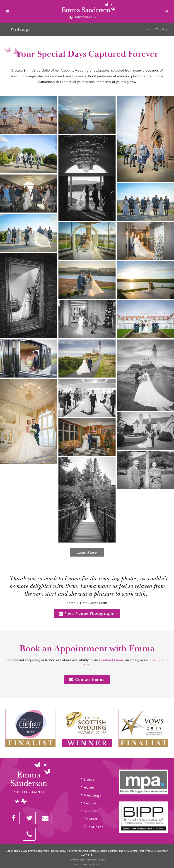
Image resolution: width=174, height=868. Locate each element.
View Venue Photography (87, 613)
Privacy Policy (96, 860)
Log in (97, 864)
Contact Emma (87, 680)
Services (91, 811)
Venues (90, 803)
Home (147, 29)
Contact (91, 819)
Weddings (92, 795)
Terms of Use (77, 860)
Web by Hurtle (82, 864)
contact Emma (112, 660)
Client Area (94, 827)
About (89, 787)
